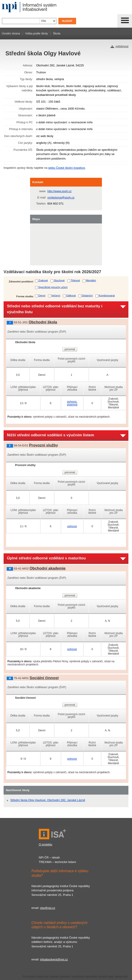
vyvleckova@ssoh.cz (61, 197)
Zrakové (43, 280)
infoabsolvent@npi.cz (54, 959)
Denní (42, 295)
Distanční (87, 295)
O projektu (46, 844)
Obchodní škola (43, 322)
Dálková (71, 295)
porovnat (70, 349)
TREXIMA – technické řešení (57, 862)
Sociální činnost (44, 678)
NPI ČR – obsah (49, 857)
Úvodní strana (11, 33)
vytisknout (122, 46)
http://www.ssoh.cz (59, 191)
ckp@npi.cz (47, 908)
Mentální (91, 280)
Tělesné (75, 280)
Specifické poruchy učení (53, 287)
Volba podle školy (36, 33)
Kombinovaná (107, 295)
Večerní (56, 295)
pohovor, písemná (72, 403)
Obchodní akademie (48, 568)
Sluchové (59, 280)
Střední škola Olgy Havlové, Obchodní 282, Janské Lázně (48, 800)
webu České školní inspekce (67, 168)
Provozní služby (44, 445)
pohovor (72, 526)
